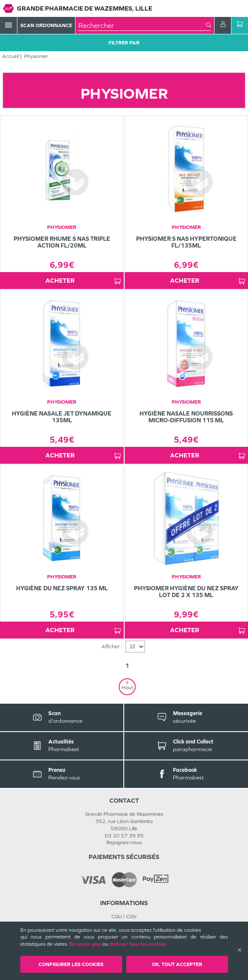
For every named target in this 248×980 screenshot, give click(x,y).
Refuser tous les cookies (138, 944)
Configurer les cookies (71, 964)
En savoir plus (85, 944)
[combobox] (142, 25)
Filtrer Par (124, 43)
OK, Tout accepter (177, 964)
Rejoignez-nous (124, 842)
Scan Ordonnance (46, 25)
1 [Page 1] (127, 665)
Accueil (10, 56)
